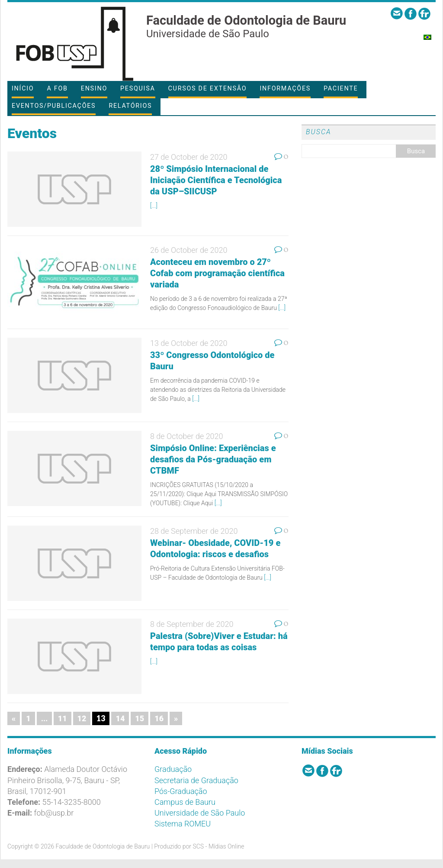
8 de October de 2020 (187, 436)
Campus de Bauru (185, 802)
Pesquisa (138, 89)
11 (63, 718)
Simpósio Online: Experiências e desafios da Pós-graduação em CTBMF (213, 459)
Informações (285, 89)
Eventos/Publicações (54, 106)
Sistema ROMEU (183, 824)
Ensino (94, 89)
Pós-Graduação (181, 791)
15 (140, 718)
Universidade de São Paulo (200, 813)
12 (82, 718)
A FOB (57, 89)
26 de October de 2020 (189, 250)
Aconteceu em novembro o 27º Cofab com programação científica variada (217, 273)
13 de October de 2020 (189, 343)
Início (23, 89)
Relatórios (130, 106)
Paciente (341, 89)
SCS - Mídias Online (218, 846)
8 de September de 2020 (192, 624)
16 (159, 718)
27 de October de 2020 (189, 157)
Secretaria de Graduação (196, 780)
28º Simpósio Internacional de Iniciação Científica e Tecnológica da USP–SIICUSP (216, 180)
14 (120, 718)
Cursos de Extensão (208, 89)
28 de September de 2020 (194, 531)
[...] (154, 206)
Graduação (173, 769)
